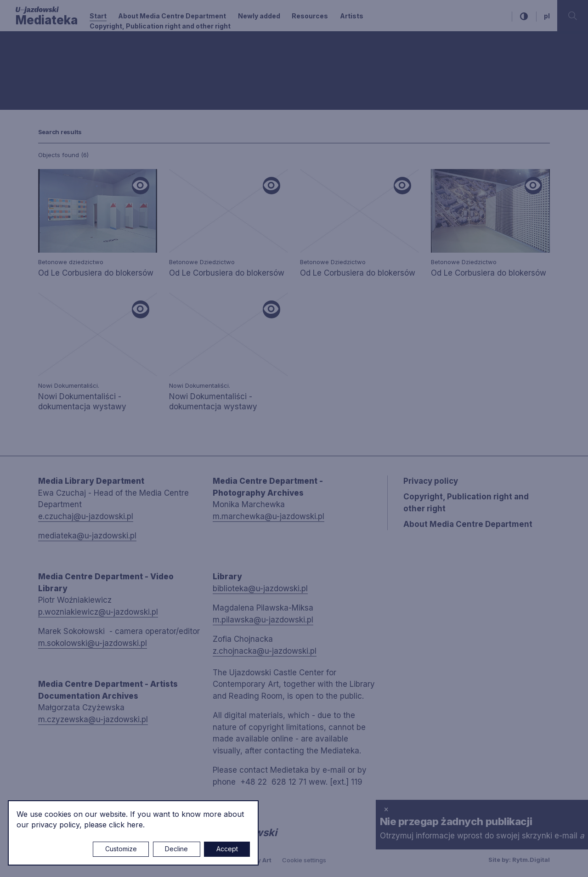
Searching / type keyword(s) (60, 76)
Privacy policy (431, 481)
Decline (176, 849)
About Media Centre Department (172, 16)
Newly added (259, 16)
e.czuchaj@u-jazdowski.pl (86, 516)
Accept (227, 849)
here (135, 825)
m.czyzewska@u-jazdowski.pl (93, 719)
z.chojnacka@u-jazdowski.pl (265, 651)
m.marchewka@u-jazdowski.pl (269, 516)
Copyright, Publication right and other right (160, 26)
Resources (310, 16)
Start (98, 16)
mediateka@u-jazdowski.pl (87, 536)
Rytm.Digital (531, 860)
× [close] (386, 809)
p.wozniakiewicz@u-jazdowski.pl (98, 612)
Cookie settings (304, 860)
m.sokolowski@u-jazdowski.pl (93, 643)
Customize (121, 849)
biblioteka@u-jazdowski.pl (260, 588)
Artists (352, 16)
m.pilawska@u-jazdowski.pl (263, 620)
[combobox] (109, 55)
